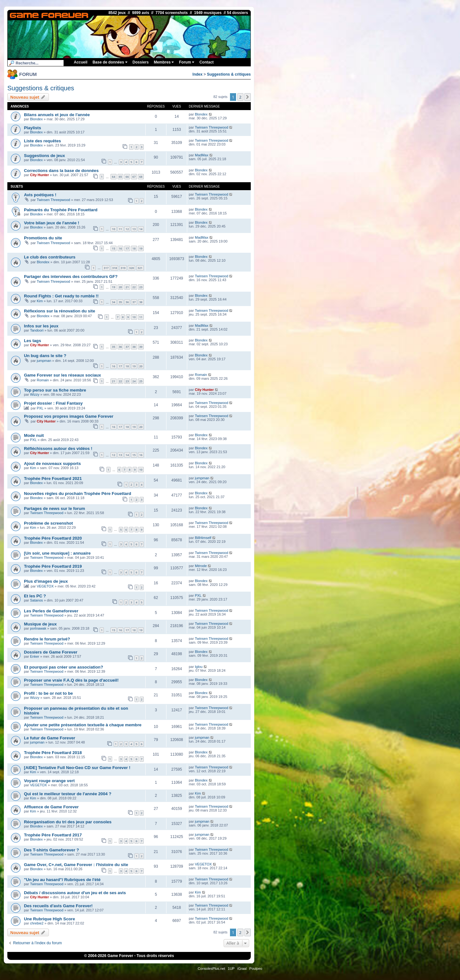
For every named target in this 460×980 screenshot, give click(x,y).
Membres (164, 62)
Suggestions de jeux (44, 156)
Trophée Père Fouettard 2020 (53, 538)
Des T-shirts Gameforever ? (51, 850)
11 (120, 229)
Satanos (36, 600)
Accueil (81, 62)
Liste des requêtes (42, 141)
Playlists (33, 128)
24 (134, 381)
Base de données (110, 62)
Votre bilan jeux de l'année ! (52, 223)
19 (141, 248)
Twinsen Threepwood (211, 127)
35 (120, 302)
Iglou (199, 667)
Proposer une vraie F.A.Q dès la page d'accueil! (71, 680)
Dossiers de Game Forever (51, 652)
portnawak (38, 628)
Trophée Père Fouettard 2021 (53, 479)
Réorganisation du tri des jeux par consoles (68, 822)
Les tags (33, 341)
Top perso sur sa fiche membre (55, 390)
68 (141, 177)
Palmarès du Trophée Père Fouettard (61, 210)
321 (140, 268)
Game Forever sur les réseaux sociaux (62, 375)
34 (113, 302)
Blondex (36, 119)
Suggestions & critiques (229, 74)
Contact (207, 62)
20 (120, 287)
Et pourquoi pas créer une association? (64, 667)
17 (127, 248)
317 (106, 268)
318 (115, 268)
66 (127, 177)
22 (134, 287)
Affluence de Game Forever (51, 807)
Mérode (201, 566)
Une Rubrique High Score (50, 919)
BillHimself (203, 538)
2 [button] (240, 97)
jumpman (44, 361)
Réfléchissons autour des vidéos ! (58, 449)
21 (127, 287)
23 (141, 287)
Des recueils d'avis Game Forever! (58, 906)
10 (113, 229)
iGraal (242, 969)
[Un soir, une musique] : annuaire (57, 553)
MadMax (202, 155)
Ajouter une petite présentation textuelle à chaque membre (83, 725)
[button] (248, 97)
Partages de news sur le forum (54, 509)
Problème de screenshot (48, 523)
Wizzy (35, 394)
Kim (40, 301)
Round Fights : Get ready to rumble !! (61, 296)
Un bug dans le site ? (45, 356)
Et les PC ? (35, 596)
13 (134, 229)
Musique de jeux (40, 624)
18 (134, 248)
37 (134, 302)
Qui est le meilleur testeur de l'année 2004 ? (68, 794)
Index (198, 74)
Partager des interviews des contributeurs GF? (71, 277)
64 (113, 177)
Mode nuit (34, 435)
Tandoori (37, 330)
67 (134, 177)
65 (120, 177)
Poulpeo (256, 969)
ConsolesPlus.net (211, 969)
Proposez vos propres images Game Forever (69, 416)
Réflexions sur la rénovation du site (60, 311)
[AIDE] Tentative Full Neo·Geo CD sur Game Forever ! (77, 768)
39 (141, 347)
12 (127, 229)
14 (141, 229)
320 (131, 268)
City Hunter (39, 175)
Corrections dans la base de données (61, 171)
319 (123, 268)
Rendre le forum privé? (47, 639)
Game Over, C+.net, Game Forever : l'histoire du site (76, 865)
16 (120, 248)
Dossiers (141, 62)
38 (141, 302)
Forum (187, 62)
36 (127, 302)
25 (141, 381)
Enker (35, 656)
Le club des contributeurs (50, 257)
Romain (43, 380)
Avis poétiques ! (40, 195)
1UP (231, 969)
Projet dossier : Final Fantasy (53, 403)
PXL (40, 408)
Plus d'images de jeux (46, 581)
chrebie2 (37, 923)
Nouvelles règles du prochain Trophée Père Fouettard (78, 494)
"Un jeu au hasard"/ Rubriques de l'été (62, 880)
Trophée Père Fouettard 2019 (53, 566)
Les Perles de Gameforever (51, 611)
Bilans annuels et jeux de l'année (57, 115)
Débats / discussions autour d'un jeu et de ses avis (75, 893)
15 (113, 248)
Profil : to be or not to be (48, 693)
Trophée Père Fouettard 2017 (53, 835)
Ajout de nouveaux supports (52, 464)
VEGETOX (45, 586)
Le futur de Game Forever (50, 738)
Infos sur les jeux (41, 326)
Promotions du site (43, 238)
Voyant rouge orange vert (49, 781)
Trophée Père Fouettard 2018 (53, 753)
